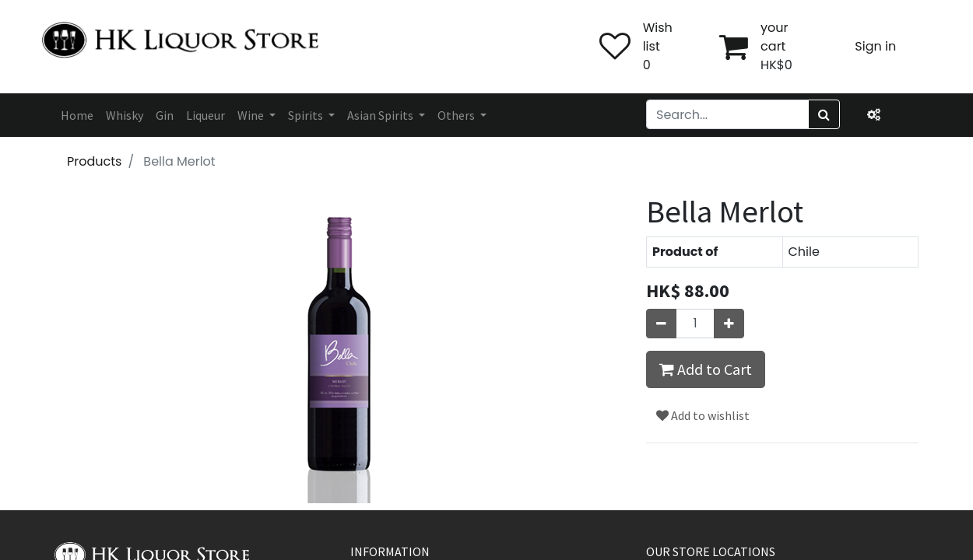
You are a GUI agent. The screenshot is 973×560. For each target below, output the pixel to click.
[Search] (824, 114)
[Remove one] (661, 324)
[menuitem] (77, 115)
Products (94, 161)
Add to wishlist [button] (703, 415)
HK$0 (776, 65)
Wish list (658, 37)
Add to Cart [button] (706, 369)
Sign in (875, 46)
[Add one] (729, 324)
